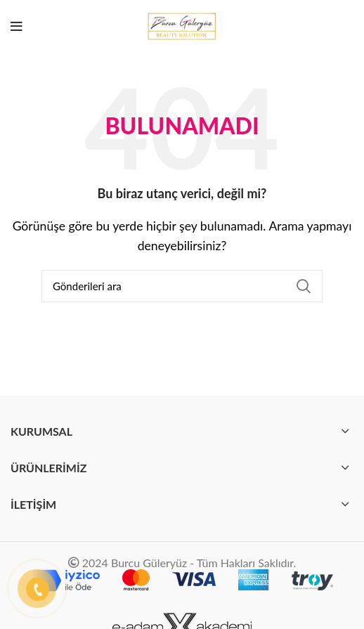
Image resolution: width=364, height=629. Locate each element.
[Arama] (182, 286)
